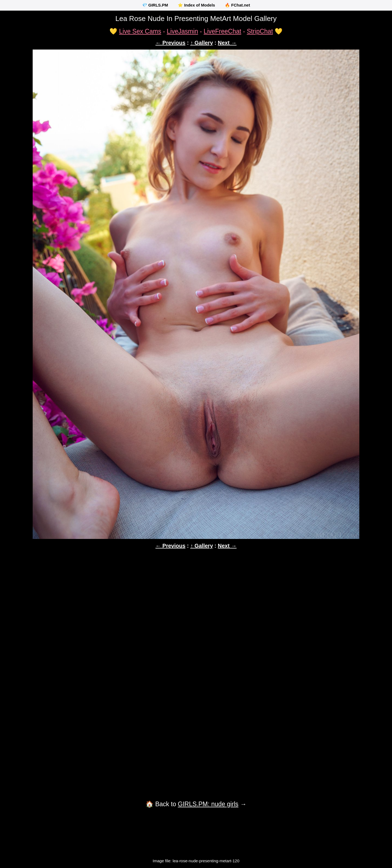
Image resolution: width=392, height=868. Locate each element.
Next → (227, 43)
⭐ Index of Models (196, 5)
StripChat (260, 31)
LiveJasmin (183, 31)
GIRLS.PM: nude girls (208, 804)
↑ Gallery (202, 43)
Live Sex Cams (140, 31)
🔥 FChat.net (237, 5)
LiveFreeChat (222, 31)
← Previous (170, 43)
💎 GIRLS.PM (155, 5)
